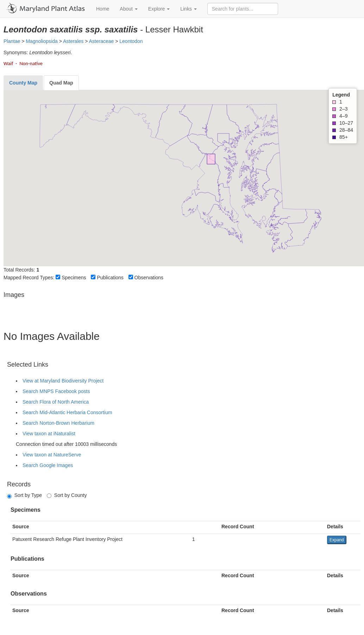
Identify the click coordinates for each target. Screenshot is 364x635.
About (128, 9)
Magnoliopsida (42, 41)
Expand (337, 540)
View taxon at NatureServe (52, 455)
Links (189, 9)
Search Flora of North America (56, 402)
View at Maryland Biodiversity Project (63, 381)
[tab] (23, 83)
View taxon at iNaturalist (49, 434)
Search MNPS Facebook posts (56, 391)
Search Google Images (48, 465)
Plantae (12, 41)
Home (103, 9)
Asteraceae (101, 41)
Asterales (73, 41)
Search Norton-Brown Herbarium (58, 423)
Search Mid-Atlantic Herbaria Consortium (67, 412)
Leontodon (131, 41)
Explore (159, 9)
